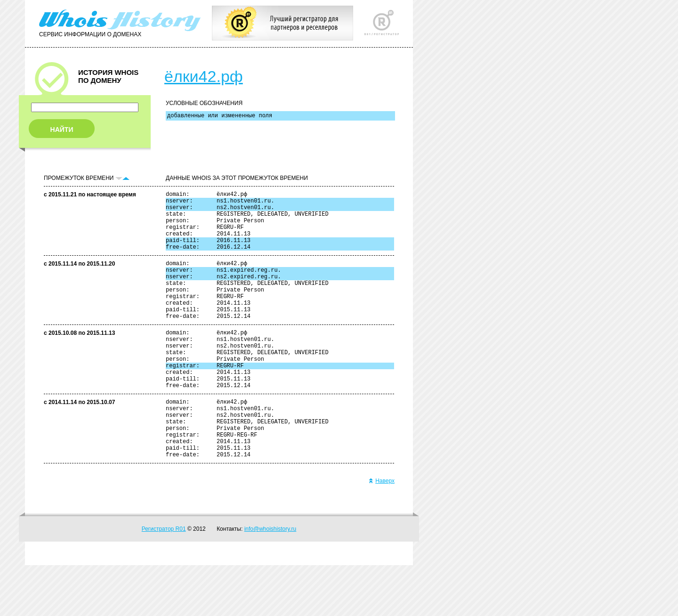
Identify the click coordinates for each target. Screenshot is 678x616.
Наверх (382, 532)
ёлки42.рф (204, 76)
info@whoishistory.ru (270, 580)
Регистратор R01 (164, 580)
